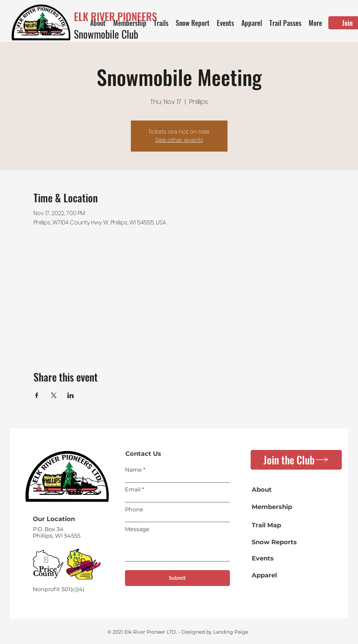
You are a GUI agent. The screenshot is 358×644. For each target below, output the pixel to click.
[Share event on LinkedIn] (71, 395)
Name (133, 470)
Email (133, 490)
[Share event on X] (54, 395)
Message (137, 529)
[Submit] (177, 578)
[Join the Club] (296, 460)
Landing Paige (231, 632)
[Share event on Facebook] (37, 395)
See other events (179, 140)
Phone (134, 510)
